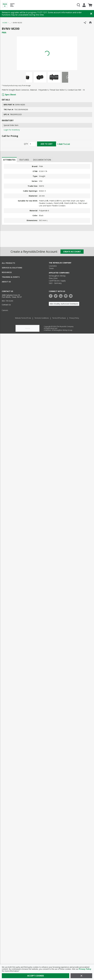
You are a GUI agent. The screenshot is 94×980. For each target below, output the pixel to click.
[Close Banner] (91, 14)
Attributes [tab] (9, 160)
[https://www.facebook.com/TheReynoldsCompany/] (51, 296)
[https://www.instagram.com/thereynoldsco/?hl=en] (66, 296)
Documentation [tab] (42, 160)
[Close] (81, 976)
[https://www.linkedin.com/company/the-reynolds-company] (61, 296)
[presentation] (9, 160)
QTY (26, 144)
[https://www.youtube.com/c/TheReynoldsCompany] (71, 296)
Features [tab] (24, 160)
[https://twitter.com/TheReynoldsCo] (56, 296)
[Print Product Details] (90, 23)
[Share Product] (85, 23)
